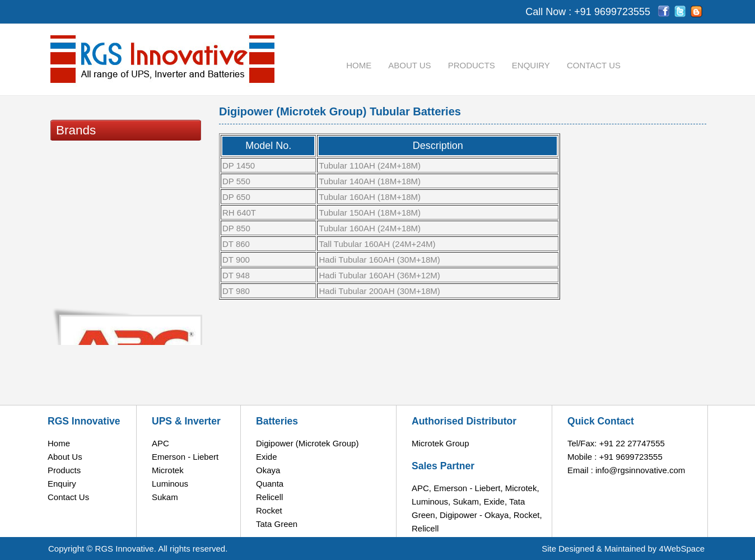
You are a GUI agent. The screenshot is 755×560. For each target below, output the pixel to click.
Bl (696, 11)
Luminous (170, 484)
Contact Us (594, 65)
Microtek (168, 470)
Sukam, (467, 501)
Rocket (269, 510)
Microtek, (522, 488)
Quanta (270, 484)
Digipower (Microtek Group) (307, 443)
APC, (421, 488)
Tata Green (277, 524)
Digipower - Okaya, (476, 515)
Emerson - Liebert (185, 457)
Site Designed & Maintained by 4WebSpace (623, 549)
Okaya (268, 470)
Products (472, 65)
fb (664, 11)
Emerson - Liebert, (468, 488)
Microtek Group (441, 443)
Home (359, 65)
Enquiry (531, 65)
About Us (409, 65)
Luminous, (431, 501)
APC (160, 443)
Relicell (269, 497)
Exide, (495, 501)
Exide (267, 457)
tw (680, 11)
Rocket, (528, 515)
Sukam (165, 497)
